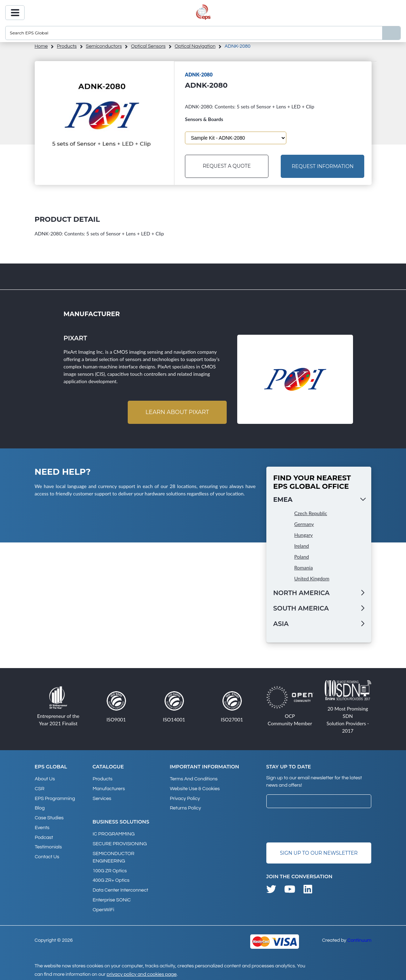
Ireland (302, 546)
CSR (40, 788)
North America (302, 593)
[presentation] (320, 826)
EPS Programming (55, 798)
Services (102, 798)
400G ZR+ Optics (111, 879)
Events (42, 826)
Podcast (44, 836)
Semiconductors (104, 46)
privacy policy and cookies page (142, 972)
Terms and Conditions (193, 779)
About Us (45, 779)
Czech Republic (311, 513)
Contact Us (47, 855)
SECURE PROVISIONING (120, 843)
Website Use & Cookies (194, 788)
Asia (281, 624)
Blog (40, 807)
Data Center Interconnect (120, 888)
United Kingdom (312, 578)
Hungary (304, 535)
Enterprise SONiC (112, 898)
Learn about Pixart (177, 412)
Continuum (360, 938)
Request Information (322, 166)
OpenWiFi (103, 907)
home (41, 46)
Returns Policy (185, 807)
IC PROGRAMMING (114, 833)
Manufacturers (109, 788)
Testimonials (48, 845)
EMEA (283, 500)
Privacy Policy (185, 798)
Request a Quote (227, 166)
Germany (304, 524)
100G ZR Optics (110, 869)
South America (301, 608)
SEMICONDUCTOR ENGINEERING (114, 856)
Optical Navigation (195, 46)
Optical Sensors (148, 46)
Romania (304, 568)
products (67, 46)
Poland (302, 557)
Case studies (49, 817)
